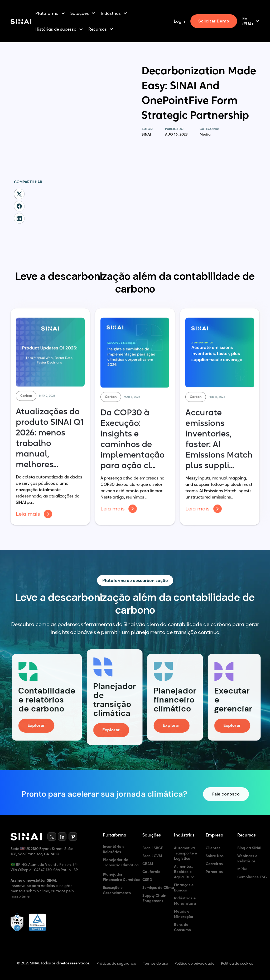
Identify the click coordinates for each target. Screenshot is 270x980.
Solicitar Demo (214, 21)
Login (179, 21)
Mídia (242, 869)
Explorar (41, 726)
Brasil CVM (152, 856)
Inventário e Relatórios (114, 849)
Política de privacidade (194, 963)
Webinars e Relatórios (247, 858)
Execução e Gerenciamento (117, 890)
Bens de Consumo (182, 927)
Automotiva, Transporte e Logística (185, 853)
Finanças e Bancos (184, 887)
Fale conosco (226, 799)
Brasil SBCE (153, 848)
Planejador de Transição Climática (121, 862)
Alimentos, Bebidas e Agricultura (184, 872)
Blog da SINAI (249, 848)
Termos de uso (155, 963)
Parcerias (214, 872)
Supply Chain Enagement (154, 898)
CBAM (148, 864)
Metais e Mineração (184, 914)
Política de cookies (237, 963)
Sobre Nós (215, 856)
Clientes (213, 848)
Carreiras (214, 864)
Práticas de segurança (116, 963)
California (151, 872)
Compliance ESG (252, 877)
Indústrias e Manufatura (185, 901)
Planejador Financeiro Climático (121, 877)
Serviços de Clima (158, 887)
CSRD (147, 880)
